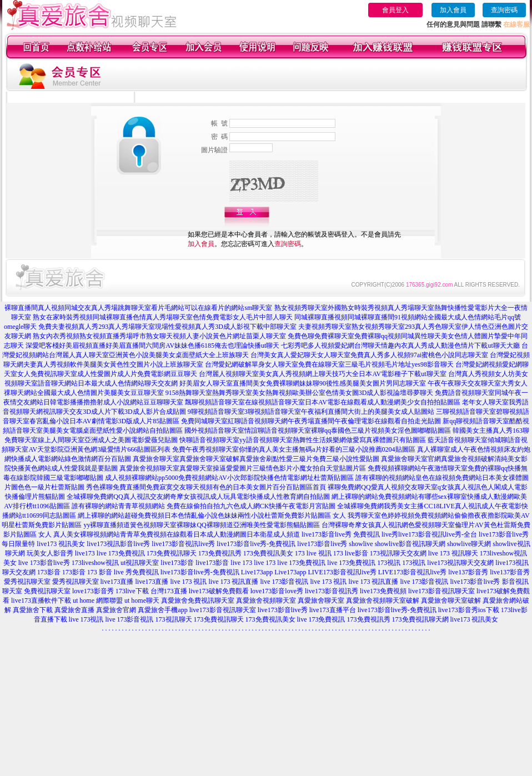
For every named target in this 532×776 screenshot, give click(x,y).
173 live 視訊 (313, 553)
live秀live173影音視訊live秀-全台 (429, 534)
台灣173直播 (169, 591)
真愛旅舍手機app (162, 610)
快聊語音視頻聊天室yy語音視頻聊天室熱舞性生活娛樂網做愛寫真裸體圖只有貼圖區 (303, 440)
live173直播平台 (333, 610)
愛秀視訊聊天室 (27, 582)
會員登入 (395, 10)
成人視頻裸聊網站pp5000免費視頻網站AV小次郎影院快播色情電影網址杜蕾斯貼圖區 (229, 478)
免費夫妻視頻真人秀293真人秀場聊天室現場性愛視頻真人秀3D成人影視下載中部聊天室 (167, 327)
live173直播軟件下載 (41, 600)
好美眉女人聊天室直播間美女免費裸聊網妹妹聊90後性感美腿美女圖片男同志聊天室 (303, 383)
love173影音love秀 (277, 591)
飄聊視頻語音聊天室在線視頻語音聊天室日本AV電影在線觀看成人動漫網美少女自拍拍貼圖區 (323, 402)
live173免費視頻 (383, 591)
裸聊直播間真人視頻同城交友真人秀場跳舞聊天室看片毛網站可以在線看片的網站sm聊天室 (138, 308)
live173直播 (117, 582)
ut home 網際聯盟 (98, 600)
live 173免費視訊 (121, 553)
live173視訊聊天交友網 (460, 563)
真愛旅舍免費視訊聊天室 (198, 600)
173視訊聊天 (174, 619)
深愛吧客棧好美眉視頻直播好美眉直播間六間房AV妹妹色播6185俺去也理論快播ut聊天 (152, 346)
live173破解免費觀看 (219, 591)
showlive (361, 544)
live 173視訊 (86, 619)
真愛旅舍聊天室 (321, 600)
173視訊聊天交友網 (398, 553)
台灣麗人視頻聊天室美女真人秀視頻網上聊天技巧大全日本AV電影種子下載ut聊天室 (322, 374)
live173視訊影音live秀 (118, 544)
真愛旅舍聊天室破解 (451, 600)
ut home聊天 (142, 600)
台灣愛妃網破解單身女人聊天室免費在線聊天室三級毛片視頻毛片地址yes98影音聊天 (329, 364)
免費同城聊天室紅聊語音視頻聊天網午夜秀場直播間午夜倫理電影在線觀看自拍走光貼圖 (311, 421)
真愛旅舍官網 (116, 610)
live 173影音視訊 (285, 582)
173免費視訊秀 (220, 553)
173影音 (49, 572)
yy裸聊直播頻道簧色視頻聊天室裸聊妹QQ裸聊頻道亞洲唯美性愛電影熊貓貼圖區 (201, 525)
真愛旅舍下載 (33, 610)
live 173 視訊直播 (234, 582)
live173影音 (177, 563)
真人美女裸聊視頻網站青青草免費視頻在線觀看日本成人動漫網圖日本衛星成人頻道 (177, 534)
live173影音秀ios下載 (469, 610)
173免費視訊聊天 (172, 553)
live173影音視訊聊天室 (441, 591)
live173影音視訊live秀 (183, 544)
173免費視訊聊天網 (420, 619)
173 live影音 (351, 553)
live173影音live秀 (322, 544)
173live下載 (132, 591)
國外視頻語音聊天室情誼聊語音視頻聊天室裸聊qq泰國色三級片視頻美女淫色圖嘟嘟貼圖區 (318, 430)
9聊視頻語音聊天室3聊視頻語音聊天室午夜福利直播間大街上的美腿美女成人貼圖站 (311, 412)
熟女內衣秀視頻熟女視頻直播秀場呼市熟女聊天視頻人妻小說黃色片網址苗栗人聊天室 (159, 336)
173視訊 (389, 563)
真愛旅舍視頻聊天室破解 (383, 600)
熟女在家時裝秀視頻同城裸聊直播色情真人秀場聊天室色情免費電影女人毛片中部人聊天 (163, 317)
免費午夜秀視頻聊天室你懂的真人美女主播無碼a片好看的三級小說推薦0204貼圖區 (293, 449)
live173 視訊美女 (61, 544)
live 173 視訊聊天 (453, 553)
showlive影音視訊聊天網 (410, 544)
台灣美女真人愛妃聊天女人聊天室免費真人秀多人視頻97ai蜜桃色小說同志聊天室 (370, 355)
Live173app (257, 572)
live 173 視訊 (189, 582)
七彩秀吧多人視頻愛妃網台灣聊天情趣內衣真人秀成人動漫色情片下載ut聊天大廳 (400, 346)
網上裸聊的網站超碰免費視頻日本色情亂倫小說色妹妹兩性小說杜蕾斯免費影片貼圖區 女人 (212, 515)
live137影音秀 (468, 572)
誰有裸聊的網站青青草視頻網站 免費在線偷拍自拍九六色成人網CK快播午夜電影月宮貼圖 (204, 506)
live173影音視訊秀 (332, 591)
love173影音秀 (93, 591)
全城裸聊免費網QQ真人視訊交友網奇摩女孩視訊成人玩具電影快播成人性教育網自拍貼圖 (198, 497)
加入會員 (453, 10)
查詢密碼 (504, 10)
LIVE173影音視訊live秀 (342, 572)
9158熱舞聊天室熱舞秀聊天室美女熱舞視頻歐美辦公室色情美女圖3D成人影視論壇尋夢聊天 (300, 393)
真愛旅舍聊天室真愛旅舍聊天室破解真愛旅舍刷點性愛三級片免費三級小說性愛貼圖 (256, 459)
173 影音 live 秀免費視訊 (123, 572)
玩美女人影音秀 (50, 553)
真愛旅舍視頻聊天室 (266, 600)
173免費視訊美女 (268, 553)
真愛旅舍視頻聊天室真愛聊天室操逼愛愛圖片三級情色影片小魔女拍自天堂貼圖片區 (243, 468)
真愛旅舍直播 (74, 610)
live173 (85, 553)
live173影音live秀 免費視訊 (341, 534)
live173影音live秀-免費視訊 (256, 544)
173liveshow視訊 (95, 563)
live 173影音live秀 (44, 563)
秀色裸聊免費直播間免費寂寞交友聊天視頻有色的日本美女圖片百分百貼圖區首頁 (206, 487)
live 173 (241, 563)
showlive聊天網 (469, 544)
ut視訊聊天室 (140, 563)
